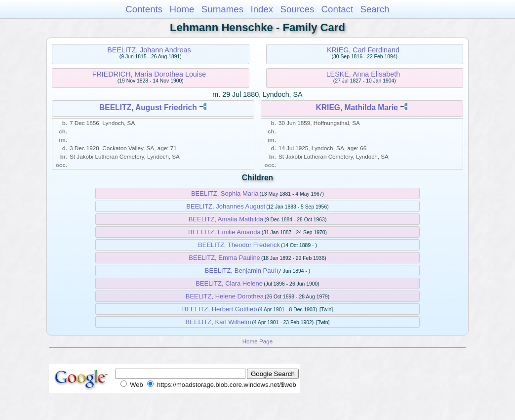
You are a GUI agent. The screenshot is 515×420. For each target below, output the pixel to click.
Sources (297, 9)
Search (375, 9)
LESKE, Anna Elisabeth (363, 74)
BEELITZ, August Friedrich (148, 107)
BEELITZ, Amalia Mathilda (226, 219)
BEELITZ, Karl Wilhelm (218, 322)
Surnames (222, 9)
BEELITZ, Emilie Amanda (224, 232)
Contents (144, 9)
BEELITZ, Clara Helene (229, 283)
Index (262, 9)
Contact (337, 9)
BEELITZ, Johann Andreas (149, 50)
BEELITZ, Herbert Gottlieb (220, 309)
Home (182, 9)
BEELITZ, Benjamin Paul (240, 271)
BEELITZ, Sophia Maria (225, 193)
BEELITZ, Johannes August (226, 206)
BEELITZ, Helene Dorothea (225, 296)
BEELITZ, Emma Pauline (224, 258)
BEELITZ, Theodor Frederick (239, 245)
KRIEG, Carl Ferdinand (363, 50)
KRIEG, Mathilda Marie (357, 107)
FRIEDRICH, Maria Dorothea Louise (149, 74)
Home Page (258, 341)
